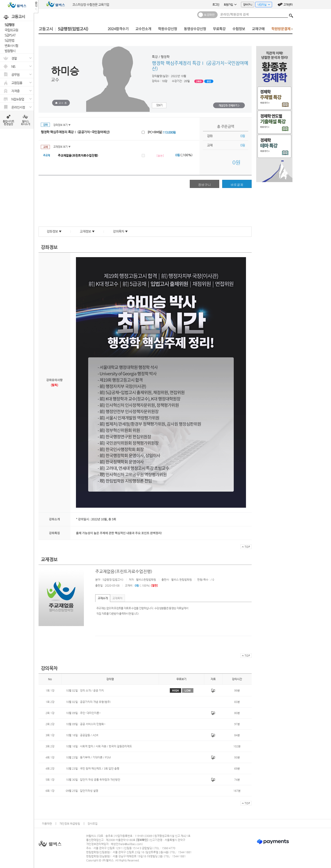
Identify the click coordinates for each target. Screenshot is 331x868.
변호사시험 (11, 46)
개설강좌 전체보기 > (229, 106)
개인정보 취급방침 (70, 824)
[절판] (160, 156)
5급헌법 (9, 40)
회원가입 (230, 5)
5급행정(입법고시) (73, 29)
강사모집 (92, 824)
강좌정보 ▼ (54, 231)
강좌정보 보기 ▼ (62, 125)
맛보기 (159, 105)
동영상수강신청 (195, 29)
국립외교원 (11, 30)
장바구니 (248, 5)
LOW (188, 690)
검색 (291, 15)
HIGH (175, 690)
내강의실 (263, 5)
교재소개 (103, 598)
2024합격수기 (118, 29)
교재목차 (117, 598)
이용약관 (47, 824)
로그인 (216, 5)
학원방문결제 (282, 30)
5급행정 (9, 25)
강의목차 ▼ (120, 231)
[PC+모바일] (162, 132)
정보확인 (142, 840)
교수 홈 (61, 103)
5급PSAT (10, 35)
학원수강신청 (168, 29)
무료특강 (219, 29)
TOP (245, 547)
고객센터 (288, 5)
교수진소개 (143, 29)
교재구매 (258, 29)
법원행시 (10, 51)
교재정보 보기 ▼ (62, 147)
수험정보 (239, 29)
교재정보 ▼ (87, 231)
